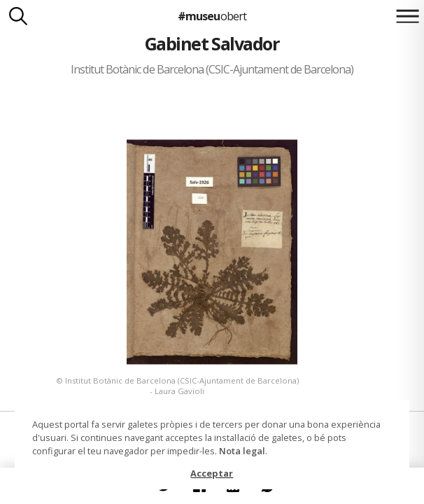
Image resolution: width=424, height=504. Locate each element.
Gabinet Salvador (212, 43)
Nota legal (242, 451)
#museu (212, 16)
